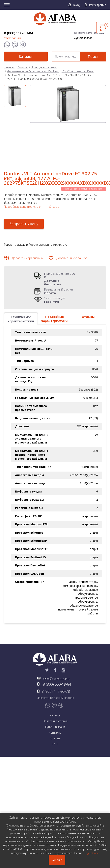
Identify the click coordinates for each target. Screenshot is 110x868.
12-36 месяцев (55, 270)
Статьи (55, 709)
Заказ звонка (13, 38)
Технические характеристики (21, 289)
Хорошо (57, 860)
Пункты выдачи (55, 697)
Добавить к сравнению (27, 228)
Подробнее (91, 853)
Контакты (55, 703)
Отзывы (54, 177)
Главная (9, 67)
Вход (76, 5)
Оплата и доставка (55, 691)
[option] (15, 96)
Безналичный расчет (59, 261)
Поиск (93, 57)
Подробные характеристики (23, 177)
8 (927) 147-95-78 (56, 662)
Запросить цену (24, 194)
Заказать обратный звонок (55, 668)
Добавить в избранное (72, 228)
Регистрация (97, 5)
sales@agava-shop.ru (89, 33)
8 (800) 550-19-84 (18, 33)
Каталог (26, 57)
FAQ (55, 714)
